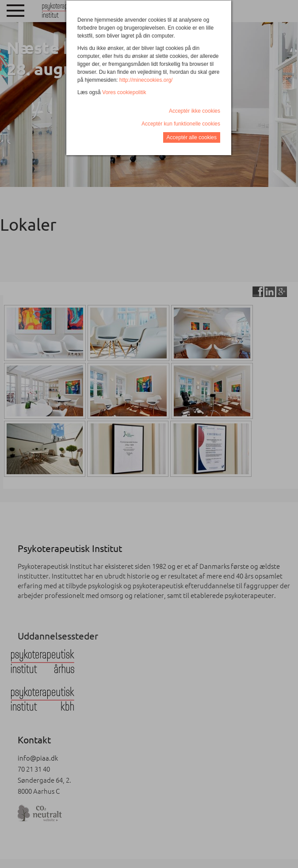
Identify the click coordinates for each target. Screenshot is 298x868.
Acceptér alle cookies (192, 137)
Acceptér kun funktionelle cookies (181, 124)
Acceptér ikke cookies (195, 111)
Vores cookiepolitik (124, 92)
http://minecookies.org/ (146, 80)
